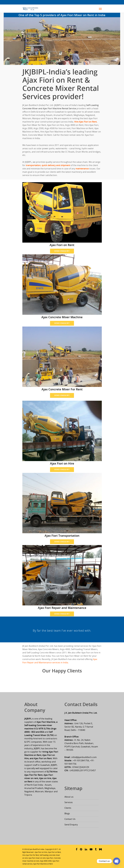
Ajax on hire (45, 778)
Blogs (67, 813)
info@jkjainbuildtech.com (84, 757)
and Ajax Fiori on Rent (41, 758)
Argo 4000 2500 (46, 861)
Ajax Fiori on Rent (54, 852)
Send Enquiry (62, 251)
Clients (68, 808)
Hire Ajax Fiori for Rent (31, 855)
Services (69, 802)
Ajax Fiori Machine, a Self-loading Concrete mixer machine (41, 725)
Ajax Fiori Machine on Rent (43, 864)
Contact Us (70, 819)
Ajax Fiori (50, 858)
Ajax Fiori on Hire (41, 852)
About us (69, 797)
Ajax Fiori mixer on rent (37, 858)
